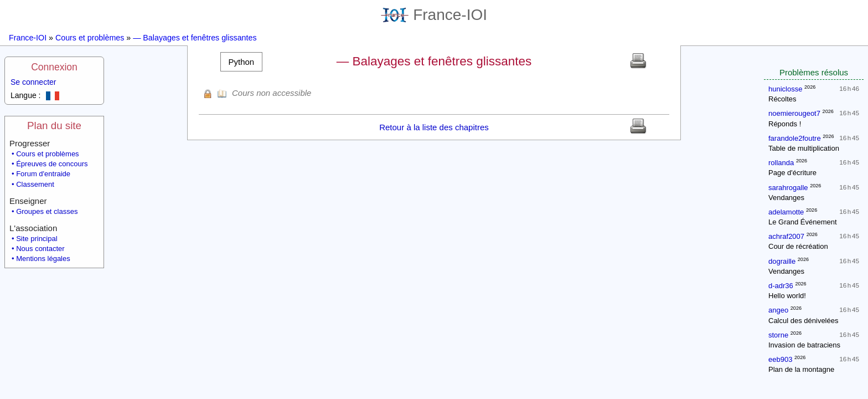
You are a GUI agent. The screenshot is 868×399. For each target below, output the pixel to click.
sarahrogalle (788, 188)
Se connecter (33, 82)
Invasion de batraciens (804, 345)
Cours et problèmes (90, 38)
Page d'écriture (792, 173)
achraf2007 (786, 236)
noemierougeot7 (794, 113)
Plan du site (54, 126)
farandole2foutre (795, 138)
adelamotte (786, 212)
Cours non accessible (272, 93)
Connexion (54, 67)
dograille (782, 261)
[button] (241, 62)
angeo (778, 310)
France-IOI (434, 15)
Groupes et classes (47, 211)
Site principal (37, 239)
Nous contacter (40, 249)
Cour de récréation (798, 246)
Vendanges (786, 198)
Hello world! (787, 296)
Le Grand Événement (803, 222)
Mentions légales (43, 259)
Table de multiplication (804, 148)
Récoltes (782, 99)
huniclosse (785, 89)
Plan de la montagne (801, 369)
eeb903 (780, 359)
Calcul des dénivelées (803, 321)
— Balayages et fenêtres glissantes (195, 38)
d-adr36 (781, 286)
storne (778, 335)
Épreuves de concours (52, 164)
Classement (35, 184)
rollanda (781, 163)
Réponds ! (785, 124)
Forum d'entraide (43, 174)
